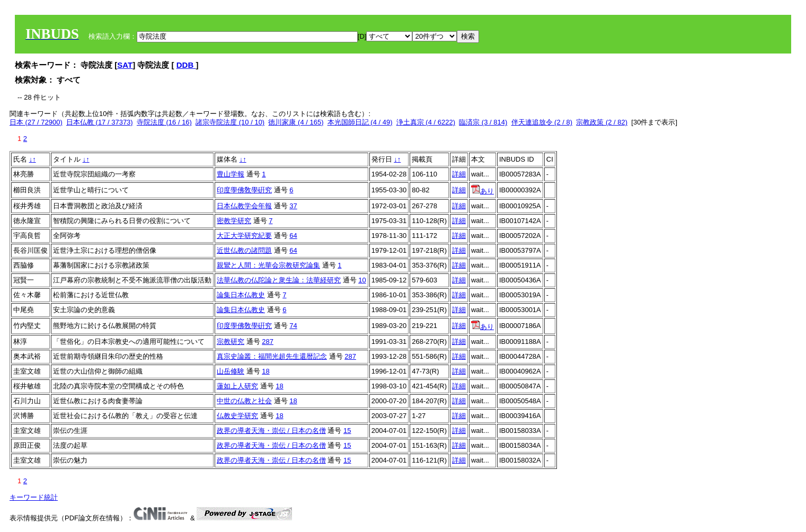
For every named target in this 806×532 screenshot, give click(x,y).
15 (347, 431)
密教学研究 (234, 221)
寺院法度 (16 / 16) (164, 122)
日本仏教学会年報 (244, 206)
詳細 (459, 174)
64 (293, 236)
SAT (125, 65)
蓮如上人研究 (237, 386)
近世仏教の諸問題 (244, 250)
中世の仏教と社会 (244, 401)
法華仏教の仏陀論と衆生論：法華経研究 (279, 280)
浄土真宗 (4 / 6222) (426, 122)
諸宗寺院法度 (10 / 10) (230, 122)
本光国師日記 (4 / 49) (360, 122)
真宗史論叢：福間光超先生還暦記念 (272, 356)
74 (293, 326)
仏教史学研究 (237, 416)
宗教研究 (231, 342)
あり (482, 191)
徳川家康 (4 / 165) (296, 122)
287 (268, 342)
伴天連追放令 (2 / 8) (542, 122)
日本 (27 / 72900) (36, 122)
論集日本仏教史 (241, 295)
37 (293, 206)
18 (265, 371)
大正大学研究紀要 (244, 236)
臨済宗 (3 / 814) (483, 122)
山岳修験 (231, 371)
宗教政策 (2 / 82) (602, 122)
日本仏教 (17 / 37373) (100, 122)
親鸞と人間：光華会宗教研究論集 (268, 265)
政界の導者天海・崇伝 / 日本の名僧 (271, 431)
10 (362, 280)
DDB (186, 65)
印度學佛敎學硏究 (244, 190)
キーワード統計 (34, 497)
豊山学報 (231, 174)
